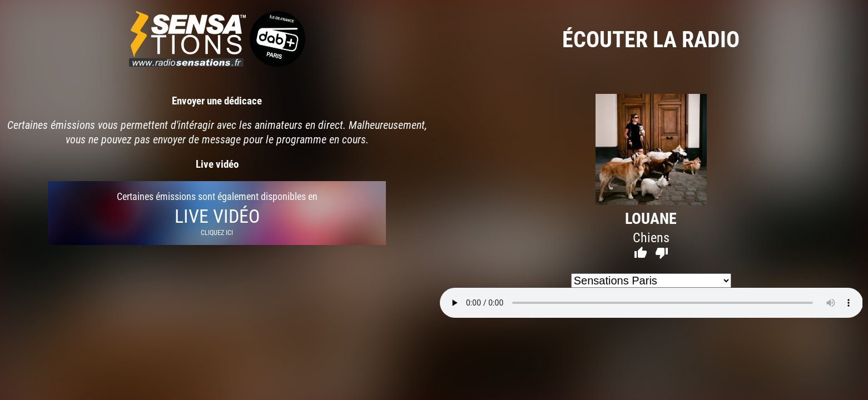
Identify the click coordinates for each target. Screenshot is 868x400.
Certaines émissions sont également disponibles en (217, 213)
